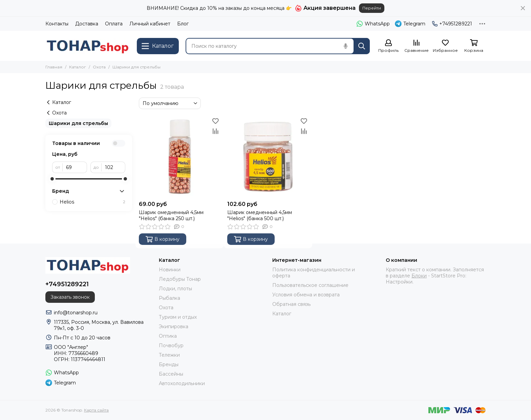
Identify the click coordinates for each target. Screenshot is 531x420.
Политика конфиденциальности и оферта (314, 273)
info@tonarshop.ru (76, 313)
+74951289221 (452, 24)
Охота (99, 67)
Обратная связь (291, 304)
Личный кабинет (150, 24)
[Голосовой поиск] (345, 46)
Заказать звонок (70, 297)
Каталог (78, 67)
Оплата (114, 24)
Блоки (419, 276)
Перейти (372, 8)
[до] (113, 167)
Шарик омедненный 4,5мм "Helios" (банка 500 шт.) (260, 215)
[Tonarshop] (88, 46)
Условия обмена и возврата (306, 295)
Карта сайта (96, 410)
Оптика (168, 336)
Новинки (170, 270)
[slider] (52, 179)
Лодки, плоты (175, 289)
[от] (75, 167)
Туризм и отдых (178, 317)
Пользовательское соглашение (310, 285)
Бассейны (171, 374)
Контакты (57, 24)
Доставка (87, 24)
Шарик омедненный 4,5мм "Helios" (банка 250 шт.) (171, 215)
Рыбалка (169, 298)
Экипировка (174, 327)
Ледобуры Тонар (180, 279)
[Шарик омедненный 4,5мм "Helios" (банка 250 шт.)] (180, 157)
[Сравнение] (417, 46)
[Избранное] (445, 46)
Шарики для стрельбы (78, 123)
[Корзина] (474, 46)
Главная (54, 67)
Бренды (169, 364)
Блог (183, 24)
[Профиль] (388, 46)
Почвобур (171, 345)
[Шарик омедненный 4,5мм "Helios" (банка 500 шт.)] (268, 157)
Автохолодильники (182, 383)
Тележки (169, 355)
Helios (92, 202)
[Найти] (362, 46)
